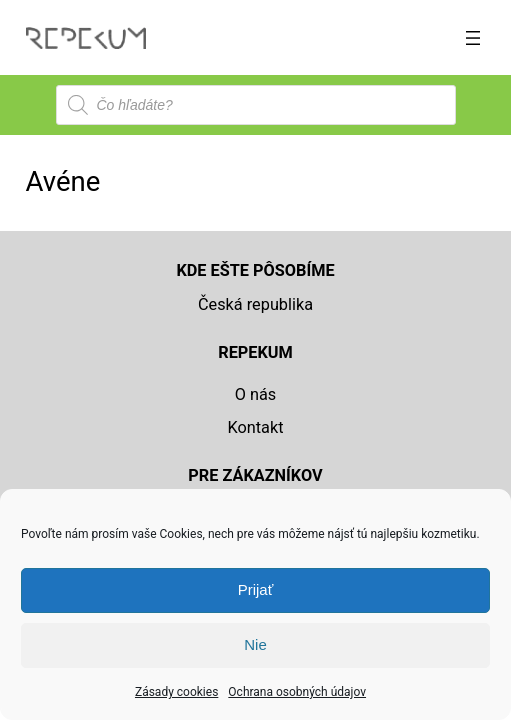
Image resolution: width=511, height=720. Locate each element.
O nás (256, 394)
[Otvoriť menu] (473, 38)
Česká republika (255, 304)
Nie (255, 644)
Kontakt (255, 427)
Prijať (256, 589)
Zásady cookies (176, 692)
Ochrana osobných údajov (297, 692)
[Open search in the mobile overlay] (256, 105)
